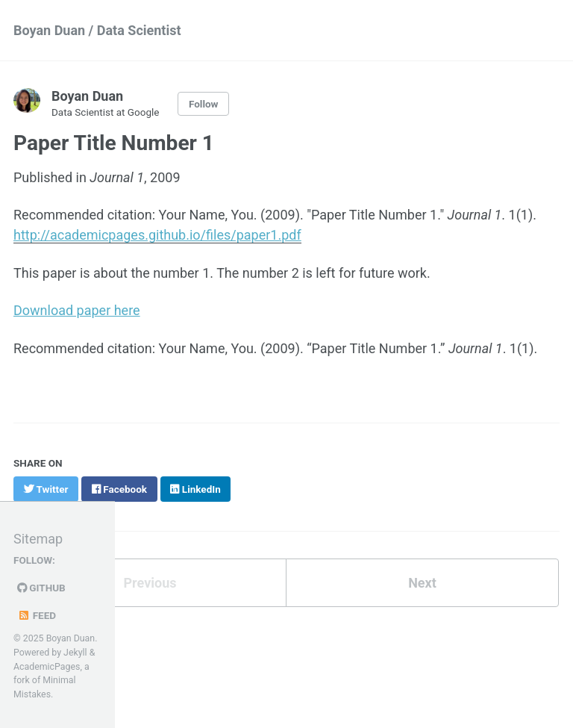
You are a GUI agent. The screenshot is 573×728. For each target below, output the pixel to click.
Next (422, 583)
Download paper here (77, 310)
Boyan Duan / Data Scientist (97, 30)
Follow (204, 104)
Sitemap (38, 539)
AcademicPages (47, 667)
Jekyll (75, 653)
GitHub (41, 588)
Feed (37, 615)
